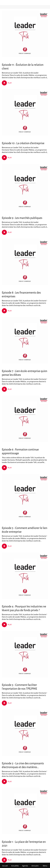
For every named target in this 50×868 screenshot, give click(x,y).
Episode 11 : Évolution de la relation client (23, 67)
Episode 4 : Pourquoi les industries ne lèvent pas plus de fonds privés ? (24, 608)
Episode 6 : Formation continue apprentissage (20, 451)
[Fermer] (3, 3)
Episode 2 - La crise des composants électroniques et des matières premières (23, 765)
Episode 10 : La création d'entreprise (23, 143)
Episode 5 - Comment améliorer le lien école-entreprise (25, 530)
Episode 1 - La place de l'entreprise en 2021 (24, 844)
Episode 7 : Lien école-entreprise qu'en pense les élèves (25, 373)
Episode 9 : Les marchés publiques (22, 218)
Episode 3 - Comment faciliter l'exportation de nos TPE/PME (19, 687)
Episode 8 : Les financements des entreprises (21, 295)
